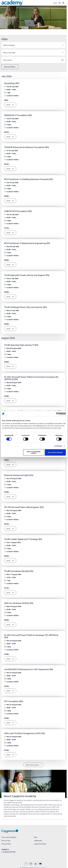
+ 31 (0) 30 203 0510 (8, 852)
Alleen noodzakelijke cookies (34, 452)
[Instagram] (31, 864)
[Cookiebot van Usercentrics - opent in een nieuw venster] (58, 414)
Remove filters (10, 67)
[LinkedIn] (36, 864)
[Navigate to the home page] (12, 3)
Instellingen (58, 446)
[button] (33, 45)
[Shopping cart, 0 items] (59, 3)
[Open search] (56, 3)
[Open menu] (63, 3)
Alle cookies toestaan (55, 452)
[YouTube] (41, 864)
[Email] (26, 864)
